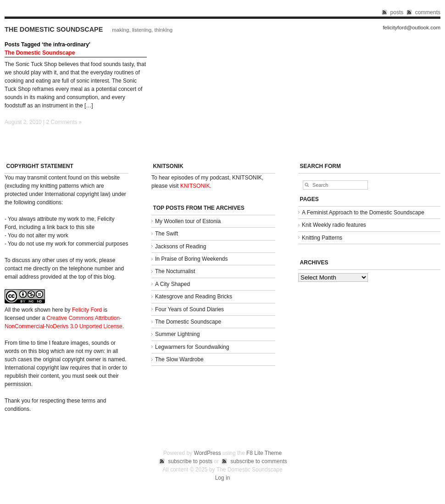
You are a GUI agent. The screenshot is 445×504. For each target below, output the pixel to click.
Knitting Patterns (322, 238)
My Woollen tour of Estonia (188, 221)
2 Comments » (64, 122)
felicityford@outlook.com (412, 28)
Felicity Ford (87, 310)
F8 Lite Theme (264, 453)
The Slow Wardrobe (179, 359)
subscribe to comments (259, 461)
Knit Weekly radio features (334, 225)
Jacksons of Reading (181, 246)
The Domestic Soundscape (54, 29)
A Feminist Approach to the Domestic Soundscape (363, 213)
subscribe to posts (190, 461)
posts (397, 12)
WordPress (208, 453)
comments (428, 12)
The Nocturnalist (175, 271)
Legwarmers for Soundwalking (192, 347)
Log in (223, 478)
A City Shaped (172, 284)
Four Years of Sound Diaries (189, 309)
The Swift (167, 234)
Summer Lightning (177, 334)
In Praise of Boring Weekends (192, 259)
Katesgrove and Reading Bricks (194, 297)
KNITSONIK (195, 186)
